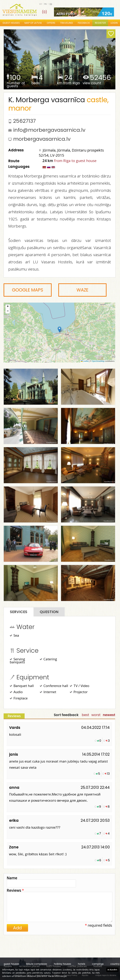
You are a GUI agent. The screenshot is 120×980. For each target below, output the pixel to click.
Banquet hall (22, 686)
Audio (16, 692)
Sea (14, 636)
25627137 (24, 121)
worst (96, 715)
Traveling (67, 23)
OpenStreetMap (98, 361)
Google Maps (28, 290)
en (51, 4)
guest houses (11, 964)
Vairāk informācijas (57, 976)
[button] (59, 329)
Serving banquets (17, 661)
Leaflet (85, 361)
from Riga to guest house (75, 161)
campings (98, 964)
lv (41, 4)
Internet (48, 692)
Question (49, 612)
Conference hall (54, 686)
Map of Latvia (33, 23)
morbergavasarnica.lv (42, 139)
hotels (82, 964)
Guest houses (11, 23)
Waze (82, 290)
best (85, 715)
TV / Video (79, 686)
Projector (79, 692)
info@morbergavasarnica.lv (49, 130)
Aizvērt (112, 970)
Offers (51, 23)
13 (108, 774)
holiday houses (62, 964)
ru (46, 4)
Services (19, 612)
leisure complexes (37, 964)
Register (100, 23)
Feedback (84, 23)
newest (109, 715)
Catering (48, 659)
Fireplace (19, 699)
